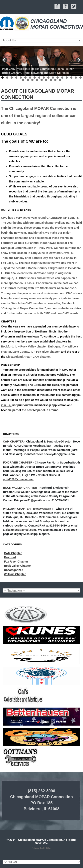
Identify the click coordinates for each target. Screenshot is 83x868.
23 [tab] (42, 80)
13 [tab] (58, 78)
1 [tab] (2, 78)
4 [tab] (16, 78)
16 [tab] (71, 78)
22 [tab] (37, 80)
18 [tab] (81, 78)
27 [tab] (60, 80)
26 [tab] (55, 80)
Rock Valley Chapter (17, 566)
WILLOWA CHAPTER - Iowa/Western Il (28, 509)
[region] (41, 61)
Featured (10, 557)
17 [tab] (76, 78)
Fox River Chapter (16, 562)
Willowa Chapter (15, 574)
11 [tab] (48, 78)
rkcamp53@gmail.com (21, 530)
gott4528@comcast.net (18, 479)
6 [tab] (25, 78)
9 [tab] (39, 78)
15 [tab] (67, 78)
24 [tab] (46, 80)
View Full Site (41, 848)
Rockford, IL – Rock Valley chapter (24, 346)
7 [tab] (30, 78)
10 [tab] (44, 78)
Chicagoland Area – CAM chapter (28, 357)
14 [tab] (62, 78)
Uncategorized (14, 570)
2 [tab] (7, 78)
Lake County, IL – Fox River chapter (36, 352)
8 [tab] (35, 78)
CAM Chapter (13, 553)
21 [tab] (32, 80)
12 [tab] (53, 78)
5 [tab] (21, 78)
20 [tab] (28, 80)
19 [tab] (23, 80)
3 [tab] (12, 78)
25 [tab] (51, 80)
